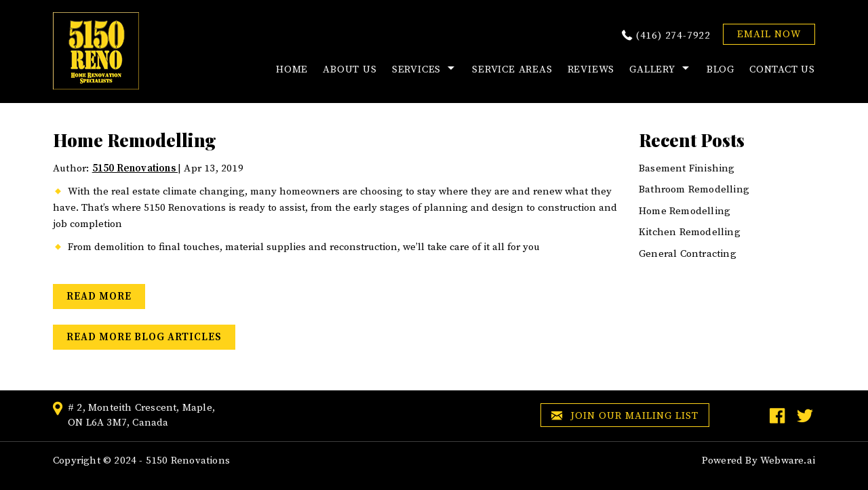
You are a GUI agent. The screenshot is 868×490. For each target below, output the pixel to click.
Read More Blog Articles (144, 337)
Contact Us (782, 69)
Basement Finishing (687, 168)
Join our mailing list (625, 417)
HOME (292, 69)
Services (416, 69)
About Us (350, 69)
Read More (99, 297)
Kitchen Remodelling (690, 232)
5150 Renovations (188, 461)
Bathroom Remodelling (694, 189)
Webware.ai (788, 461)
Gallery (652, 69)
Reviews (591, 69)
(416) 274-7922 (673, 36)
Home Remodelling (685, 211)
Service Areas (512, 69)
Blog (721, 69)
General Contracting (688, 254)
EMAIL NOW (769, 34)
